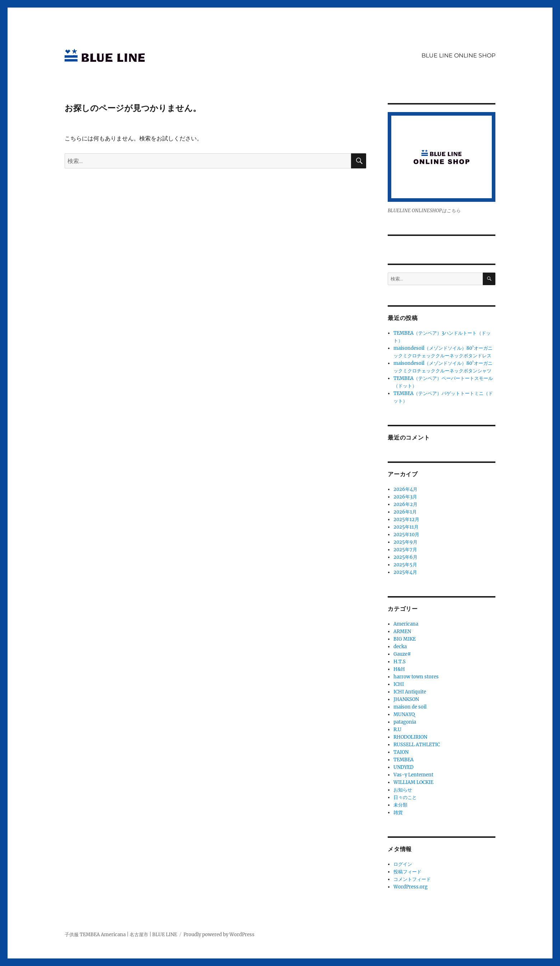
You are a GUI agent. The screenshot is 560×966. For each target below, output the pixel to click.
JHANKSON (406, 699)
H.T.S (400, 662)
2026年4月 (405, 489)
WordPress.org (410, 887)
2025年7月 (405, 550)
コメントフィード (412, 879)
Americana (406, 624)
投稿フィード (407, 872)
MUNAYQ (404, 714)
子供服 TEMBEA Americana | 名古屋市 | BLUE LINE (121, 935)
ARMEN (402, 631)
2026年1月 (405, 512)
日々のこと (405, 797)
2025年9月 (405, 542)
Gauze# (402, 654)
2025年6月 (405, 557)
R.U (397, 730)
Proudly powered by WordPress (219, 935)
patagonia (405, 722)
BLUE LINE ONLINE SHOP (458, 55)
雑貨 (398, 812)
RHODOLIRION (410, 737)
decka (400, 647)
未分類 (400, 805)
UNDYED (403, 767)
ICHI (399, 684)
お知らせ (403, 790)
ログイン (403, 864)
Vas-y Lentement (413, 775)
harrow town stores (416, 677)
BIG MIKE (405, 639)
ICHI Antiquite (410, 692)
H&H (399, 669)
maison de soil (410, 707)
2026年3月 (405, 497)
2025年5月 (405, 565)
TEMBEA (403, 760)
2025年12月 (406, 519)
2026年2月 (405, 504)
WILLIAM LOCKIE (413, 782)
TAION (401, 752)
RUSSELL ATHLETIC (417, 745)
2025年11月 (406, 527)
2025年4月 (405, 572)
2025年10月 (406, 535)
